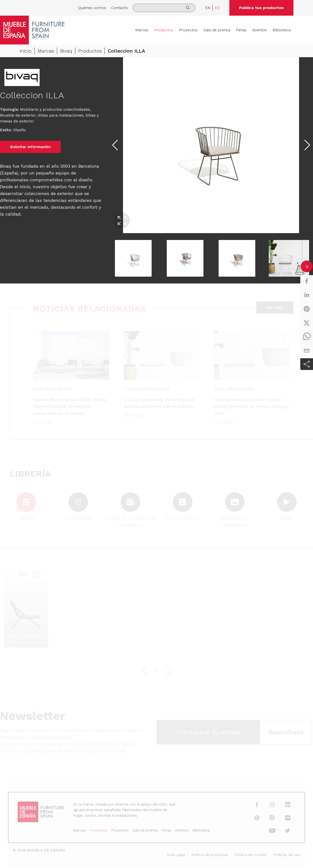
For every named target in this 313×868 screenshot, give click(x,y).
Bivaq (66, 51)
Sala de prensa (217, 30)
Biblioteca (282, 30)
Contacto (119, 8)
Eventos (260, 30)
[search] (164, 8)
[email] (307, 351)
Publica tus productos (261, 8)
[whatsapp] (307, 337)
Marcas (142, 30)
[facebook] (307, 281)
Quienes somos (92, 8)
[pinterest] (307, 309)
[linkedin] (307, 295)
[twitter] (307, 323)
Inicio (26, 51)
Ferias (241, 30)
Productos (164, 30)
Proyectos (188, 30)
